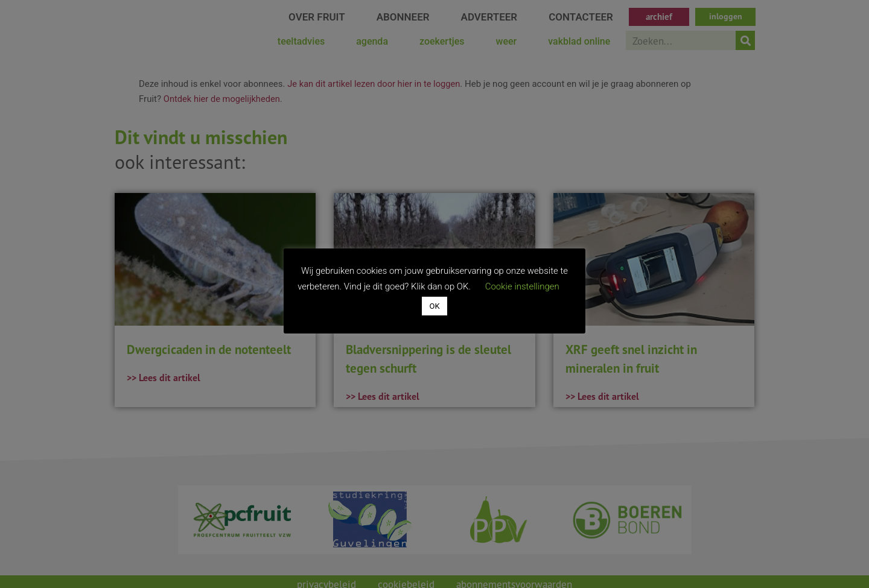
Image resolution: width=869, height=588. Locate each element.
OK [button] (434, 306)
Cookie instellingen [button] (522, 286)
